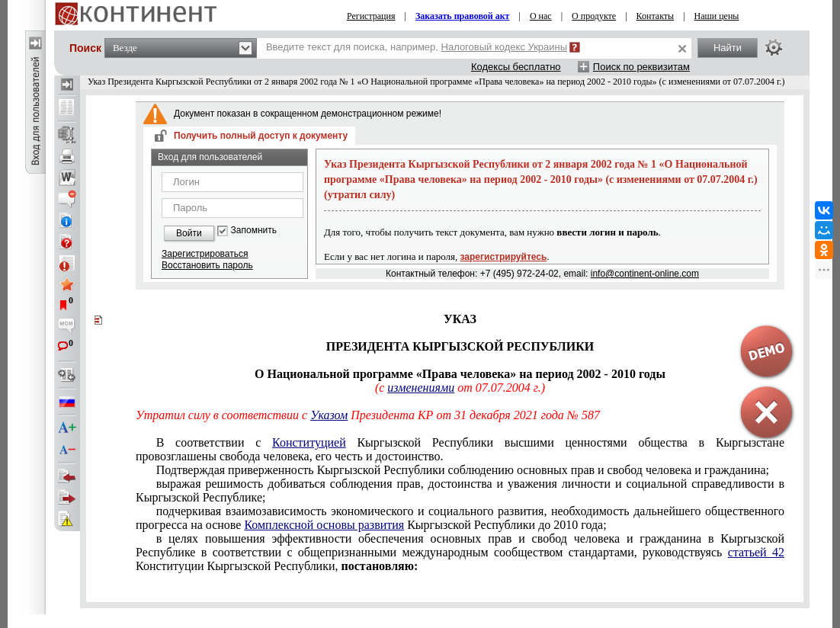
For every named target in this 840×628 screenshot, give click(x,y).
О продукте (594, 16)
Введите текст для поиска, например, (417, 47)
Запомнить (254, 231)
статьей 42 (756, 552)
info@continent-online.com (645, 274)
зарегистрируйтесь (504, 257)
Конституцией (309, 442)
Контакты (656, 16)
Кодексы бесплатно (516, 67)
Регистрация (371, 16)
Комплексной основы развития (324, 525)
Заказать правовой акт (463, 16)
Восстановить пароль (207, 265)
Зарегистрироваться (205, 254)
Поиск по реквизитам (641, 67)
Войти (189, 233)
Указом (329, 415)
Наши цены (717, 16)
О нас (541, 16)
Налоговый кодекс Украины (505, 47)
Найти (728, 48)
